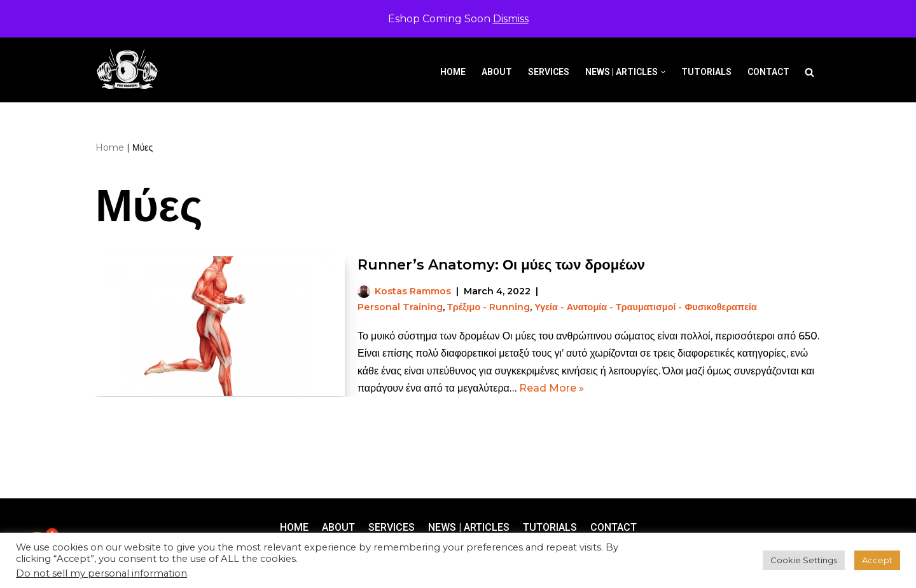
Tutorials (706, 72)
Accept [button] (877, 560)
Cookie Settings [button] (804, 560)
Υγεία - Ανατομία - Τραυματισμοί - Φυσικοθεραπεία (646, 307)
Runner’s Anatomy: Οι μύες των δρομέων (501, 265)
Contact (768, 72)
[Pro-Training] (130, 70)
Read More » (552, 388)
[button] (663, 72)
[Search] (809, 72)
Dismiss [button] (511, 19)
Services (549, 72)
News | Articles (469, 527)
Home (453, 72)
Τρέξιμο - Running (489, 307)
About (497, 72)
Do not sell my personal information (101, 573)
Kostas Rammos (413, 291)
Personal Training (400, 307)
